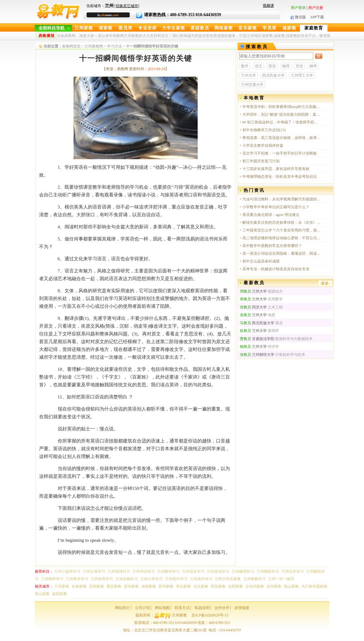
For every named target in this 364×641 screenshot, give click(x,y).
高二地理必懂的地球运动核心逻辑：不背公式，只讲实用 (282, 238)
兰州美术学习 (77, 579)
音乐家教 (248, 28)
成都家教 (149, 586)
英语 (272, 66)
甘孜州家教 (255, 586)
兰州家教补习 (254, 579)
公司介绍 (142, 608)
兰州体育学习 (102, 579)
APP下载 (317, 17)
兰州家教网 (94, 46)
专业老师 (147, 28)
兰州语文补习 (193, 572)
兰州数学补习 (169, 572)
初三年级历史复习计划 (261, 161)
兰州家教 (84, 28)
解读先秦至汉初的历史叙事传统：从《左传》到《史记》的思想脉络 (282, 222)
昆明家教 (97, 586)
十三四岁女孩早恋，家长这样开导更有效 (276, 169)
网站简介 (123, 608)
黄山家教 (42, 594)
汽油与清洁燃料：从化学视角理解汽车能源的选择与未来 (282, 199)
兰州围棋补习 (268, 572)
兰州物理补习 (243, 572)
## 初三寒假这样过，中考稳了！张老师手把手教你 (282, 122)
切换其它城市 (127, 6)
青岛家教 (183, 586)
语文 (258, 66)
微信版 (298, 17)
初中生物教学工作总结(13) (264, 130)
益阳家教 (60, 594)
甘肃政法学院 (257, 339)
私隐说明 (202, 608)
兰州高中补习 (201, 579)
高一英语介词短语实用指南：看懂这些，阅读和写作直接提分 (282, 253)
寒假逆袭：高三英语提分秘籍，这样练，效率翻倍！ (282, 138)
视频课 (268, 6)
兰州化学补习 (293, 572)
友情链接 (242, 608)
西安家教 (218, 586)
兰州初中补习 (176, 579)
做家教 (289, 28)
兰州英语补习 (218, 572)
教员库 (126, 28)
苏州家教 (131, 586)
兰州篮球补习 (119, 572)
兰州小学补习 (151, 579)
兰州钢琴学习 (52, 579)
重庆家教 (114, 586)
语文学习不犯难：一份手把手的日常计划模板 (280, 153)
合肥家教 (236, 586)
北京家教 (201, 586)
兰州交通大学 (252, 85)
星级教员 (200, 28)
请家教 (106, 28)
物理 (286, 66)
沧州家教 (274, 586)
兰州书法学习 (144, 572)
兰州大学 (249, 75)
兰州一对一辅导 (281, 579)
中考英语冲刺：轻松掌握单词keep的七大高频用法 (282, 107)
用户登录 (298, 8)
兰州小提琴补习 (67, 572)
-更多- (325, 283)
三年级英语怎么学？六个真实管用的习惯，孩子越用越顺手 (282, 230)
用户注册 (316, 8)
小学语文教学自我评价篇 (263, 146)
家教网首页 (71, 46)
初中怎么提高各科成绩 (261, 261)
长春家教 (79, 586)
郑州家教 (166, 586)
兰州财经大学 (257, 355)
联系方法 (182, 608)
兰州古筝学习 (94, 572)
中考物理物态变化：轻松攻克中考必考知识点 (280, 177)
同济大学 (253, 307)
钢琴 (313, 66)
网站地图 (162, 608)
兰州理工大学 (302, 75)
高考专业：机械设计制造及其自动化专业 (276, 269)
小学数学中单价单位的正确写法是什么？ (276, 207)
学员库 (270, 28)
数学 (245, 66)
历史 (299, 66)
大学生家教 (174, 28)
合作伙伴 (222, 608)
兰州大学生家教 (228, 579)
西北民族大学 (273, 75)
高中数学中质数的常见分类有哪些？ (272, 246)
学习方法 (115, 46)
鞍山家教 (291, 586)
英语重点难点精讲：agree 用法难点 (271, 215)
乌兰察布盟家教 (314, 586)
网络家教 (224, 28)
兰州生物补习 (127, 579)
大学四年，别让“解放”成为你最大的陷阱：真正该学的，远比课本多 (282, 114)
